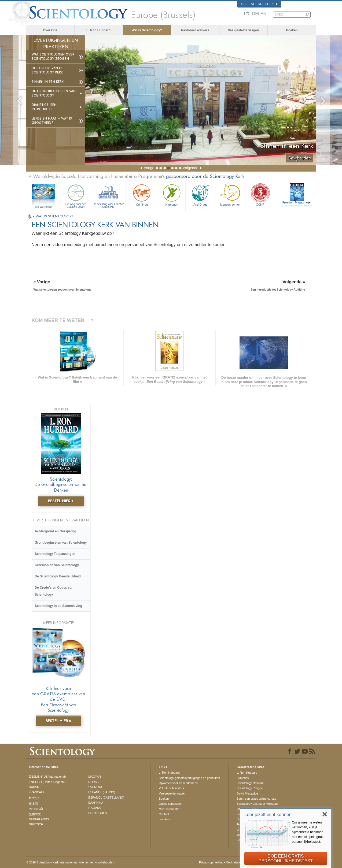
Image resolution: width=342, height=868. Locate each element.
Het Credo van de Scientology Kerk (47, 70)
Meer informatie (169, 809)
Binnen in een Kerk (48, 82)
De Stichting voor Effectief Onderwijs (108, 196)
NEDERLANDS (39, 819)
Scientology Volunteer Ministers (257, 804)
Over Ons (50, 30)
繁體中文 (35, 814)
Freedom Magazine (297, 204)
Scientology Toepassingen (55, 554)
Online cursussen (170, 804)
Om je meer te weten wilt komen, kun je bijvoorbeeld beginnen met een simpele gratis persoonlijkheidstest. (308, 832)
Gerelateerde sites (260, 4)
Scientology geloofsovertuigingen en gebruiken (189, 778)
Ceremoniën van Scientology (57, 565)
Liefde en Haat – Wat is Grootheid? (52, 121)
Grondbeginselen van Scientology (61, 543)
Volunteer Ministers (171, 788)
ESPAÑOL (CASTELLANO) (106, 797)
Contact (164, 814)
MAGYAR (95, 777)
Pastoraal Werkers (195, 30)
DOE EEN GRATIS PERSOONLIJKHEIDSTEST (286, 858)
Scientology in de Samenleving (59, 606)
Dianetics (243, 778)
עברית (34, 798)
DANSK (34, 787)
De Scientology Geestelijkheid (58, 576)
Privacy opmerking (211, 862)
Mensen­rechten (230, 194)
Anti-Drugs (200, 194)
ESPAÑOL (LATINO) (102, 792)
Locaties (164, 819)
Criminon (142, 194)
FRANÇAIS (36, 792)
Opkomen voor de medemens (178, 783)
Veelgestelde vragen (243, 30)
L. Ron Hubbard (98, 30)
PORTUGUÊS (98, 813)
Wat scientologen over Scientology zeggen (53, 57)
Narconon (172, 194)
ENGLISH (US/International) (47, 777)
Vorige (149, 168)
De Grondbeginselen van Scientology (54, 93)
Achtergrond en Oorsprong (56, 531)
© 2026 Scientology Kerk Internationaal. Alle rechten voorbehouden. (71, 862)
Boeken (292, 30)
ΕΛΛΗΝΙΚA (96, 803)
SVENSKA (95, 787)
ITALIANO (95, 808)
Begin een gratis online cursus (256, 799)
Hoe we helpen (43, 207)
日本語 (33, 804)
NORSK (93, 782)
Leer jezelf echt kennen (268, 815)
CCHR (260, 194)
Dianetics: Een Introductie (44, 107)
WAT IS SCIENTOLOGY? (54, 216)
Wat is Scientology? (147, 30)
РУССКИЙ (36, 809)
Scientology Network (250, 783)
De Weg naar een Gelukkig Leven (76, 196)
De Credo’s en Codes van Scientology (54, 591)
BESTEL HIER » (61, 501)
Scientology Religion (250, 788)
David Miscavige (247, 793)
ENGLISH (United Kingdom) (47, 782)
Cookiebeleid (235, 862)
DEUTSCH (36, 824)
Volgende (190, 168)
